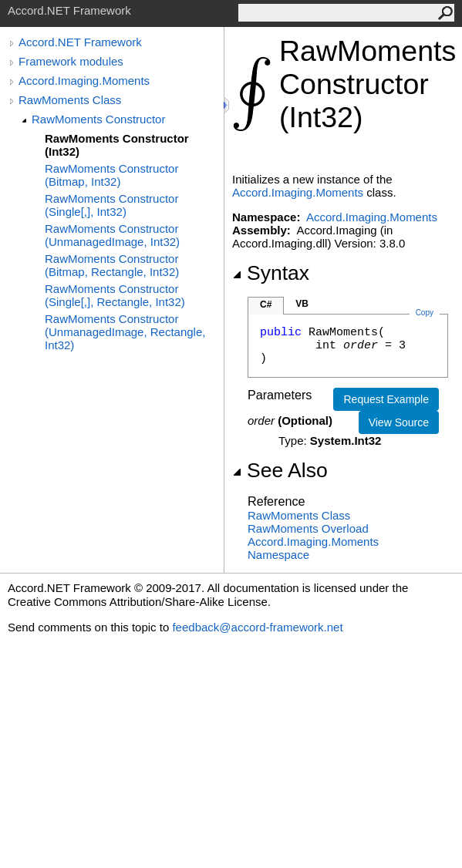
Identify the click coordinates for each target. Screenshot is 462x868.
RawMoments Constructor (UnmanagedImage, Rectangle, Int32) (125, 332)
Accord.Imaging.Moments (84, 81)
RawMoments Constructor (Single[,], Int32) (111, 205)
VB (302, 304)
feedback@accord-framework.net (257, 627)
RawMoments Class (70, 100)
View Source (399, 422)
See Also (280, 470)
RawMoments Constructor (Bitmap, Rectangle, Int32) (112, 265)
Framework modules (71, 61)
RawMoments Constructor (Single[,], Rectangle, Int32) (115, 295)
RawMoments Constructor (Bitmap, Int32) (111, 175)
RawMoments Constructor (98, 119)
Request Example (386, 399)
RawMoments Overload (308, 528)
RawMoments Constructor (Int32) (117, 145)
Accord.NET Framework (80, 42)
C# (266, 304)
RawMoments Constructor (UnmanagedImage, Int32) (112, 235)
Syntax (271, 273)
